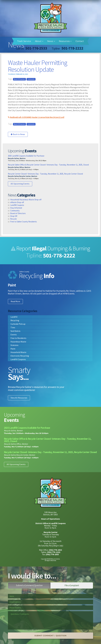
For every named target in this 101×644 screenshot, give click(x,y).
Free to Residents (18, 338)
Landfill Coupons (17, 205)
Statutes (14, 345)
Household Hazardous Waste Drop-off (26, 200)
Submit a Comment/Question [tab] (29, 585)
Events (14, 335)
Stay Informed (16, 208)
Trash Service (24, 41)
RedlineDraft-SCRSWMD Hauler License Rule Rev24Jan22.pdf (37, 117)
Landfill (14, 317)
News (51, 41)
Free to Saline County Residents (24, 222)
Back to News (18, 134)
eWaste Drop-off (17, 202)
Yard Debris (15, 331)
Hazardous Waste (18, 342)
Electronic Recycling (20, 356)
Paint (13, 349)
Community (31, 79)
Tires (13, 327)
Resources (65, 41)
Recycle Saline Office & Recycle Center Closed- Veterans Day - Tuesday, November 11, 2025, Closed (48, 165)
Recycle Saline (50, 18)
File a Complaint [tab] (72, 585)
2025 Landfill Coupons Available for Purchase (26, 156)
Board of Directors (19, 79)
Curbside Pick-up (18, 324)
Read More (15, 301)
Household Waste (18, 352)
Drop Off (14, 216)
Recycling (15, 320)
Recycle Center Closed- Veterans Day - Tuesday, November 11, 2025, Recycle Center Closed (45, 174)
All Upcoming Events (20, 184)
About (39, 41)
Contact (80, 41)
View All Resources (19, 398)
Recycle (13, 219)
